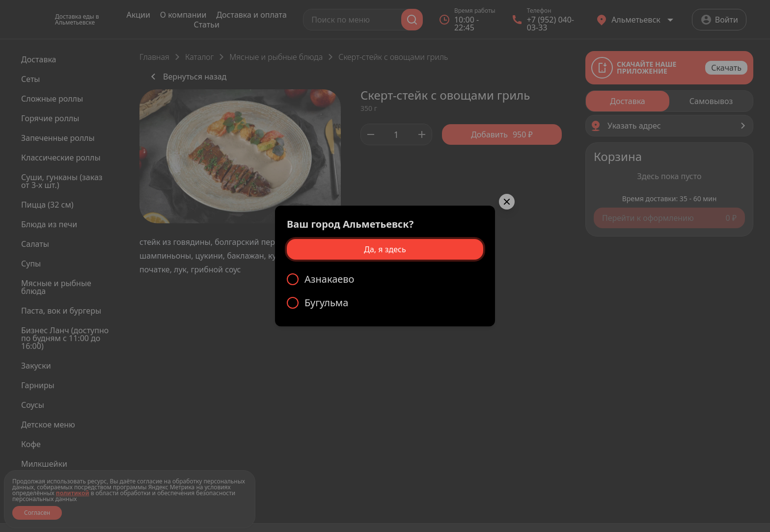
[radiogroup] (385, 291)
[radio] (385, 279)
